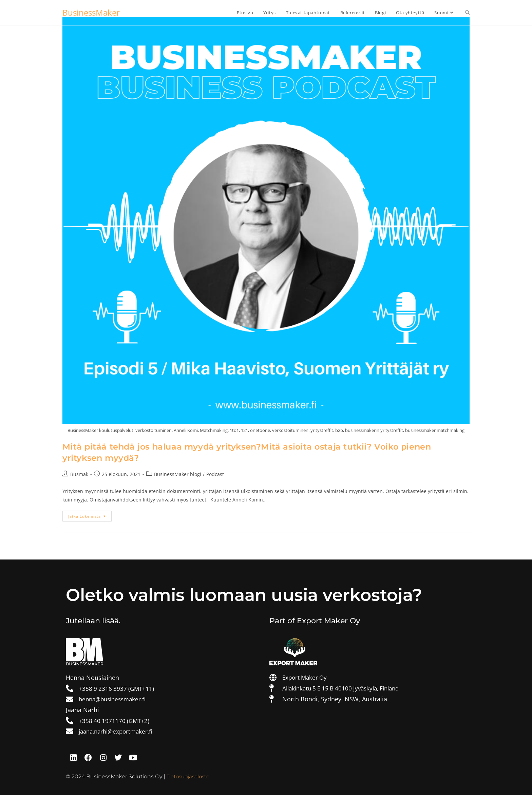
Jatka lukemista (90, 515)
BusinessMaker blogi (178, 474)
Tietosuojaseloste (190, 778)
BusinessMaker (91, 12)
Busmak (79, 474)
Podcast (215, 474)
